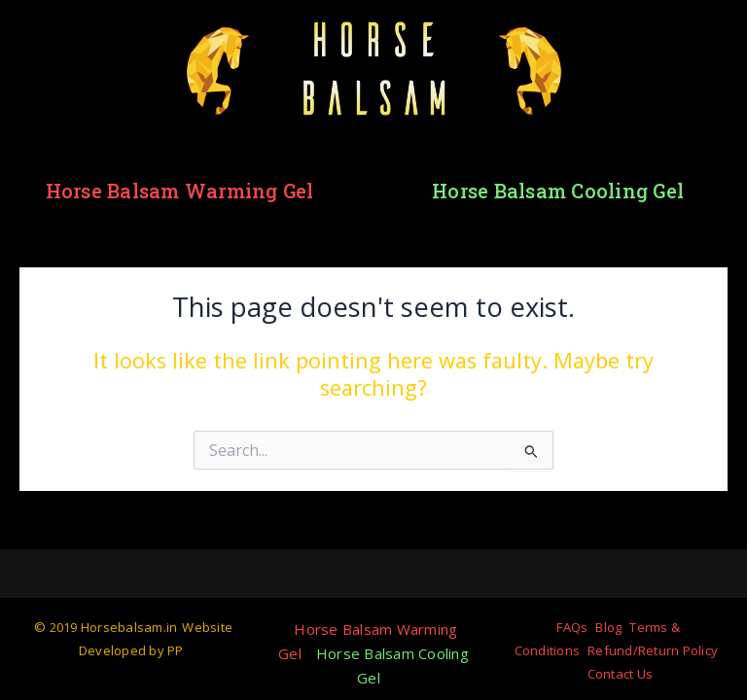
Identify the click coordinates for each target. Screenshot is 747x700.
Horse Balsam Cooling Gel (558, 191)
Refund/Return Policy (653, 650)
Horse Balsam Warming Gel (180, 191)
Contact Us (621, 674)
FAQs (572, 627)
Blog (608, 627)
